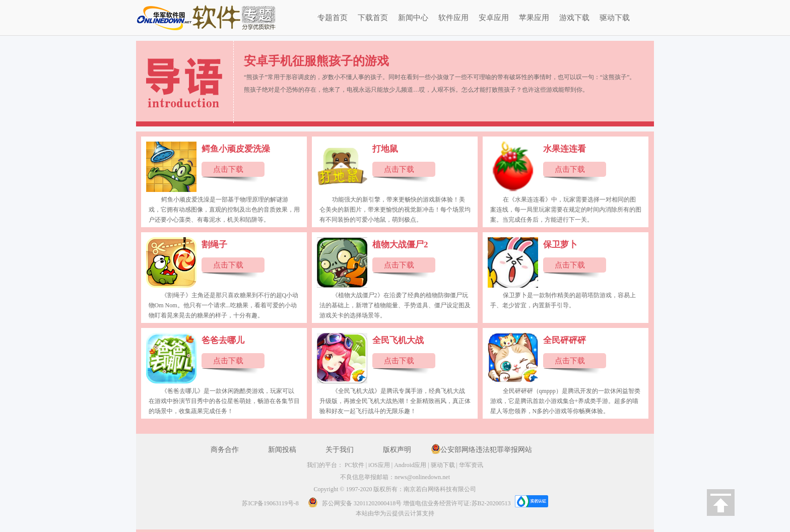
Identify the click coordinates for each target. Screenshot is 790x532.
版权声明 (397, 450)
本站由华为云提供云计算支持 (395, 513)
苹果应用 (534, 18)
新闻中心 (413, 18)
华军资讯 (471, 465)
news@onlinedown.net (422, 477)
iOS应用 (379, 465)
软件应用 (453, 18)
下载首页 (373, 18)
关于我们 (340, 450)
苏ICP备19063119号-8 (270, 503)
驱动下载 (615, 18)
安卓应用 (494, 18)
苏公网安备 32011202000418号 (352, 503)
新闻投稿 (282, 450)
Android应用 (410, 465)
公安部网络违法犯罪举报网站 (486, 450)
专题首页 (333, 18)
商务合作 (225, 450)
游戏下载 (574, 18)
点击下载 (228, 169)
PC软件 (354, 465)
